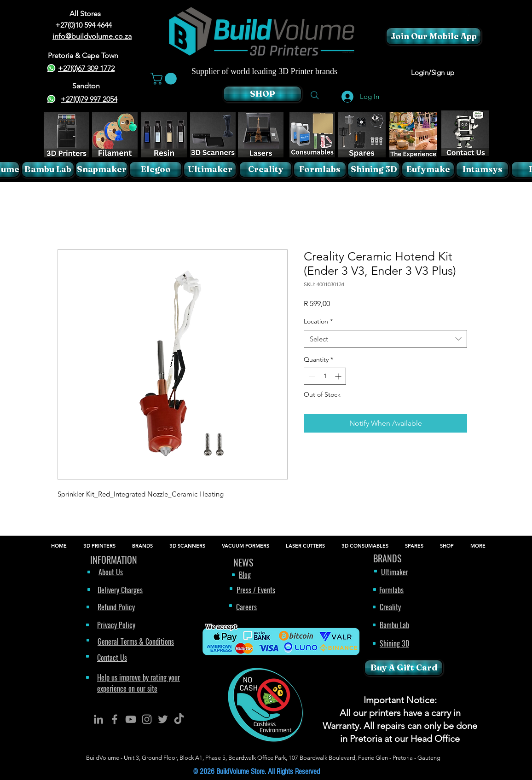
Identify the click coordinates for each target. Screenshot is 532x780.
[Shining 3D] (374, 169)
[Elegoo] (156, 169)
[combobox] (385, 339)
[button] (468, 15)
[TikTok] (179, 719)
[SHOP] (262, 94)
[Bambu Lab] (48, 169)
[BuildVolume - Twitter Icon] (163, 719)
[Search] (315, 95)
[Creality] (266, 169)
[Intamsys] (482, 169)
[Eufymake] (428, 169)
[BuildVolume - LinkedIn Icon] (98, 719)
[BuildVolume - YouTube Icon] (131, 719)
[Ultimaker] (210, 169)
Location (318, 321)
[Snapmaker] (102, 169)
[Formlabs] (320, 169)
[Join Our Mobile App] (434, 36)
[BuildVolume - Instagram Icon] (147, 719)
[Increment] (339, 376)
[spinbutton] (325, 376)
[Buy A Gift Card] (404, 668)
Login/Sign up (433, 72)
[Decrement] (311, 376)
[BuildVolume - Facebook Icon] (115, 719)
